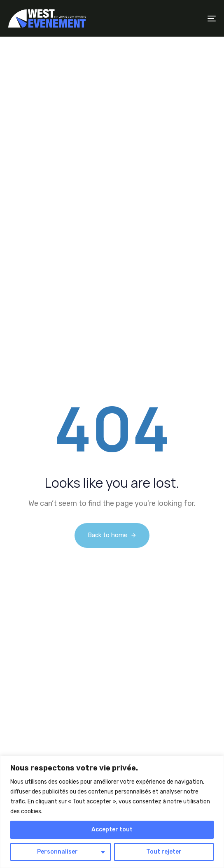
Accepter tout (112, 830)
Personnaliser (57, 852)
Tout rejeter (164, 852)
